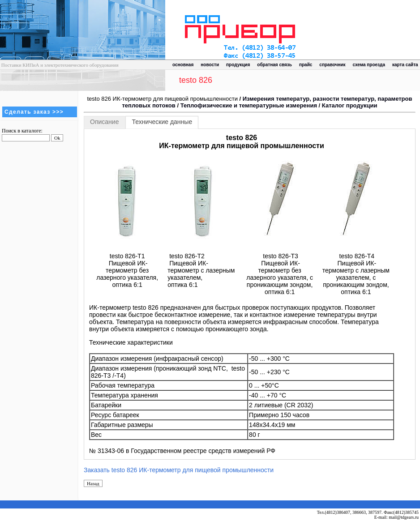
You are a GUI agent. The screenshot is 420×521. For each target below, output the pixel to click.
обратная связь (274, 65)
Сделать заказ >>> (34, 112)
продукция (238, 65)
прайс (306, 65)
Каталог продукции (350, 105)
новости (210, 65)
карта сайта (405, 65)
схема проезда (369, 65)
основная (183, 65)
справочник (332, 65)
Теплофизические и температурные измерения (249, 105)
